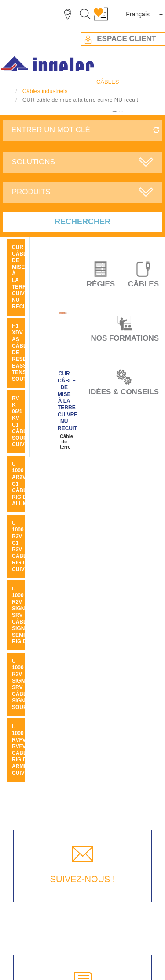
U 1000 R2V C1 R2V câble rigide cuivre (22, 546)
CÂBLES (108, 82)
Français (138, 14)
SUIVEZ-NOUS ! (83, 879)
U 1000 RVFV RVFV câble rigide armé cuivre (22, 750)
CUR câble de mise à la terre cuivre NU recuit (68, 401)
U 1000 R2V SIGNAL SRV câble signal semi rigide (22, 615)
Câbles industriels (45, 91)
